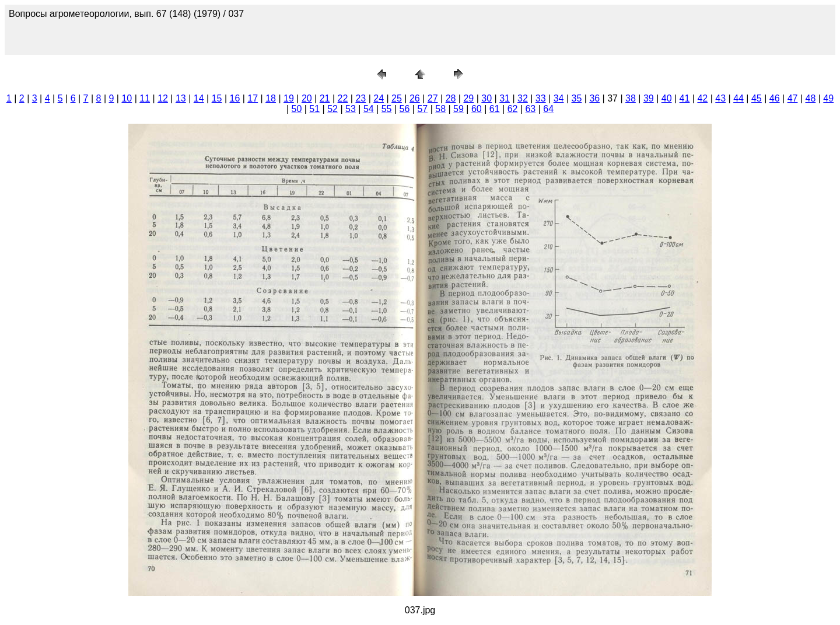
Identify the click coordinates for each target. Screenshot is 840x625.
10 (127, 98)
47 (793, 98)
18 (271, 98)
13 (181, 98)
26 (415, 98)
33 (541, 98)
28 (451, 98)
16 (235, 98)
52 (332, 109)
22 (343, 98)
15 (217, 98)
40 (667, 98)
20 (307, 98)
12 (163, 98)
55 (387, 109)
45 (757, 98)
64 (548, 109)
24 (379, 98)
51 (314, 109)
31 (505, 98)
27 (433, 98)
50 (297, 109)
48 (811, 98)
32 (523, 98)
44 (738, 98)
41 (685, 98)
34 (559, 98)
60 (477, 109)
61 (495, 109)
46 (775, 98)
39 (649, 98)
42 (702, 98)
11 (145, 98)
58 (440, 109)
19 (289, 98)
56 (405, 109)
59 (459, 109)
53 (351, 109)
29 (468, 98)
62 (513, 109)
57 (422, 109)
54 (369, 109)
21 (325, 98)
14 (199, 98)
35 (577, 98)
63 (530, 109)
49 (828, 98)
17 (253, 98)
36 (594, 98)
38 (631, 98)
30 (487, 98)
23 (360, 98)
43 (720, 98)
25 (397, 98)
